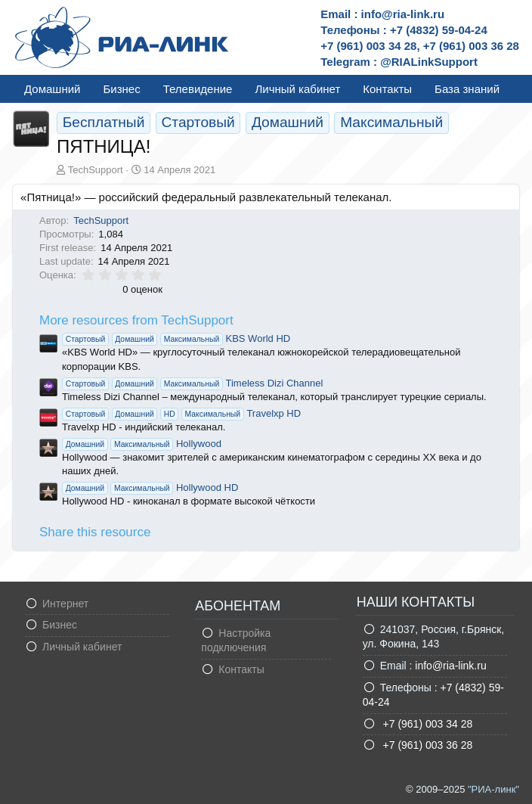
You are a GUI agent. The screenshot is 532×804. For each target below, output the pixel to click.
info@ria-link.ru (450, 666)
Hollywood (142, 444)
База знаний (467, 89)
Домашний (52, 89)
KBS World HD (176, 338)
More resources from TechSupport (136, 320)
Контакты (387, 89)
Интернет (65, 604)
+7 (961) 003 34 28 (427, 724)
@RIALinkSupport (429, 62)
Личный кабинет (297, 89)
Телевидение (198, 89)
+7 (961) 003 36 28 (427, 745)
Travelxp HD (181, 413)
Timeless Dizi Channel (192, 383)
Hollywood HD (150, 487)
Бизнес (121, 89)
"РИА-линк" (493, 789)
